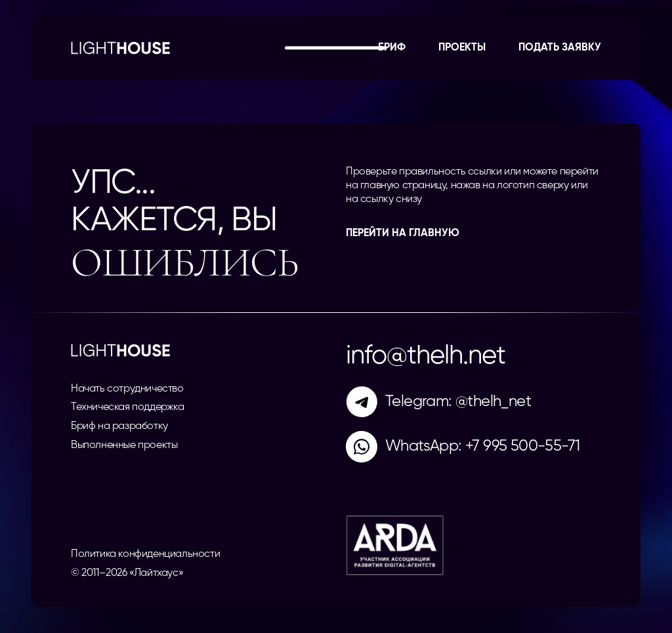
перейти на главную (403, 234)
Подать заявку (560, 48)
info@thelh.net (426, 356)
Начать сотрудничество (127, 389)
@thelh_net (493, 401)
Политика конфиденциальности (145, 554)
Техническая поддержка (128, 407)
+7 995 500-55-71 (522, 446)
